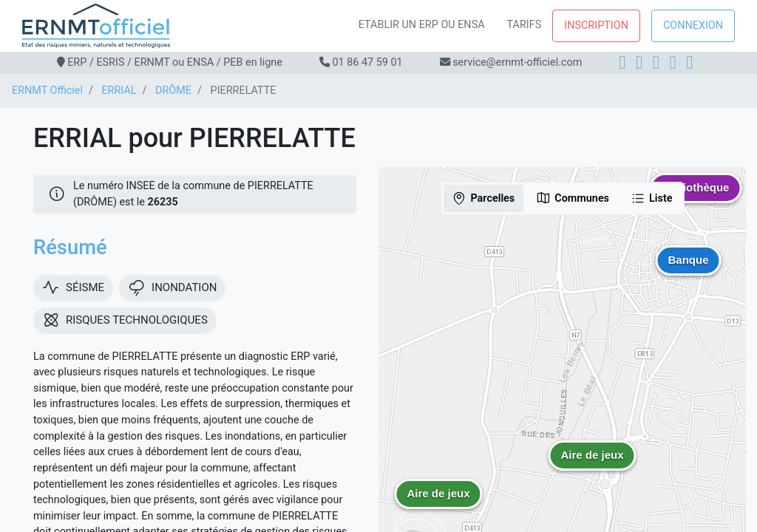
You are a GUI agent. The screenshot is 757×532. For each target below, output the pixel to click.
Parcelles (483, 198)
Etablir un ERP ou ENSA (422, 25)
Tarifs (525, 25)
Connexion (693, 25)
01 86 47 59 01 (367, 62)
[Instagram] (639, 62)
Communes (573, 198)
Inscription (596, 25)
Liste (652, 198)
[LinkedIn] (656, 62)
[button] (592, 466)
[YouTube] (689, 62)
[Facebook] (622, 62)
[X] (673, 62)
